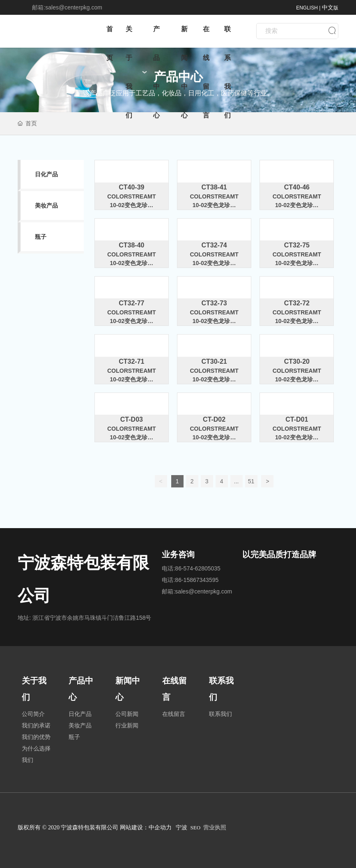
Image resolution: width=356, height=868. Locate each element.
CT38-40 (131, 245)
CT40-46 (297, 187)
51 (251, 481)
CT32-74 (214, 245)
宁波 (181, 828)
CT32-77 (131, 303)
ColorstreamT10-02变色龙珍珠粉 (131, 205)
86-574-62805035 (198, 568)
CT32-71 (131, 361)
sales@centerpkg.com (74, 7)
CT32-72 (297, 303)
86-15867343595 (197, 580)
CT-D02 (214, 419)
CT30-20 (297, 361)
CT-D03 (132, 419)
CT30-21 (214, 361)
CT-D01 (297, 419)
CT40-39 (131, 187)
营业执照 (215, 828)
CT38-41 (214, 187)
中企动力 (160, 828)
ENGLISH (307, 8)
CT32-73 (214, 303)
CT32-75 (297, 245)
